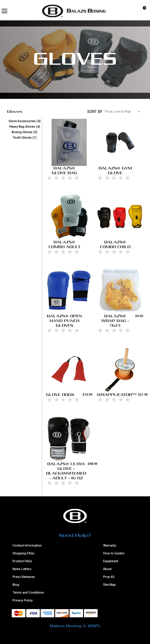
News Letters (22, 569)
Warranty (110, 545)
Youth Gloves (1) (25, 138)
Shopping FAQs (23, 553)
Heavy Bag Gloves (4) (25, 127)
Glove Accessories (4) (25, 121)
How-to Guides (114, 553)
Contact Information (27, 545)
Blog (16, 585)
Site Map (109, 585)
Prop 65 (109, 577)
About (107, 569)
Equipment (111, 561)
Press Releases (24, 577)
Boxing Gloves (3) (25, 132)
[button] (4, 11)
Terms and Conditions (28, 593)
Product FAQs (22, 561)
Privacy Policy (23, 600)
